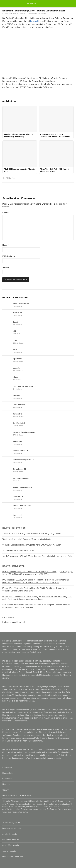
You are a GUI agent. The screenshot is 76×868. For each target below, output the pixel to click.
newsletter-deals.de (11, 840)
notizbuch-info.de (10, 834)
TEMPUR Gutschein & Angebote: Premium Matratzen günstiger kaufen (32, 534)
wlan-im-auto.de (9, 851)
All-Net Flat (10, 178)
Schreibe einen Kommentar (37, 14)
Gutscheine (7, 779)
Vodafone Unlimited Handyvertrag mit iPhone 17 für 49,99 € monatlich (32, 545)
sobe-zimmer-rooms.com (13, 857)
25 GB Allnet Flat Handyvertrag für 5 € (18, 550)
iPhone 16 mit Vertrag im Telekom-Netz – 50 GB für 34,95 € (27, 588)
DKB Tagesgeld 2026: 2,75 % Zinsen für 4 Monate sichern (27, 580)
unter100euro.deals (11, 845)
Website (6, 267)
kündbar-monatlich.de (11, 828)
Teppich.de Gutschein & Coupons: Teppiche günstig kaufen (27, 539)
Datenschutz (8, 773)
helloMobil (35, 21)
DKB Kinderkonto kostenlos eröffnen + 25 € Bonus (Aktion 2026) (29, 572)
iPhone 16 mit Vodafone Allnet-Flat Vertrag (20, 597)
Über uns (6, 784)
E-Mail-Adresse (10, 256)
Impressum (7, 767)
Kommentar (8, 212)
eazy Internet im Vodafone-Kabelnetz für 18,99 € (23, 605)
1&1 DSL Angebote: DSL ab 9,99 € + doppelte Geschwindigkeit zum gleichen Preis (37, 556)
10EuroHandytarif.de (11, 823)
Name (6, 245)
